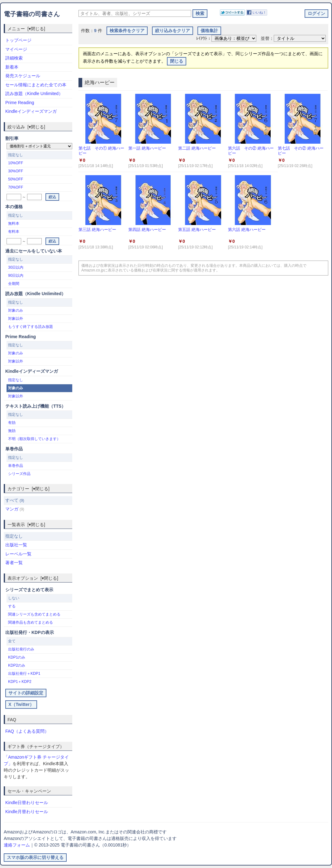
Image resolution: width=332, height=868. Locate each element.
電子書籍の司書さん (32, 14)
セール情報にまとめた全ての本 (36, 85)
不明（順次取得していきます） (34, 439)
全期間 (14, 284)
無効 (12, 431)
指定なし (16, 380)
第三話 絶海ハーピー (97, 230)
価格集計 (209, 31)
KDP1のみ (17, 657)
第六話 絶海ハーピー (247, 230)
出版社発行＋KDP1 (24, 674)
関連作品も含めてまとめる (31, 622)
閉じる (177, 61)
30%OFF (16, 171)
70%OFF (16, 187)
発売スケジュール (23, 76)
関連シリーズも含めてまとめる (34, 614)
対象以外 (16, 319)
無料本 (14, 223)
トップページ (18, 40)
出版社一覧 (16, 545)
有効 (12, 423)
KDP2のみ (17, 665)
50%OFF (16, 179)
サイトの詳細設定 (26, 693)
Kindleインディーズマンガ (31, 111)
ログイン (316, 13)
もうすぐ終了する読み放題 (31, 327)
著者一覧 (14, 563)
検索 (200, 13)
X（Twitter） (21, 704)
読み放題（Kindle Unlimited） (34, 94)
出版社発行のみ (21, 649)
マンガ (15, 509)
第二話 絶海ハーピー (197, 148)
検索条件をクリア (127, 31)
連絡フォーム (17, 845)
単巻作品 (16, 466)
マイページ (16, 49)
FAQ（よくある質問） (27, 731)
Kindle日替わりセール (27, 803)
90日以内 (16, 276)
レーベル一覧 (18, 554)
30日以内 (16, 267)
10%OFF (16, 163)
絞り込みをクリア (173, 31)
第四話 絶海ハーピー (147, 230)
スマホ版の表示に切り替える (35, 857)
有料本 (14, 232)
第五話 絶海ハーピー (197, 230)
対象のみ (16, 310)
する (12, 606)
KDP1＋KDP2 (20, 682)
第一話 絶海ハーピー (147, 148)
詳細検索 (14, 58)
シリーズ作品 (19, 474)
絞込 (52, 197)
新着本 (12, 67)
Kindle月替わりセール (27, 812)
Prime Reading (20, 103)
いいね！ (259, 12)
